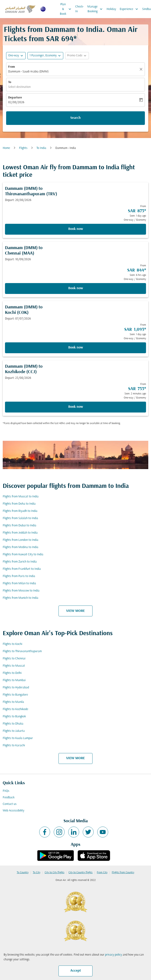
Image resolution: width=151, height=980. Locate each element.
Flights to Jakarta (14, 731)
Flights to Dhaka (13, 724)
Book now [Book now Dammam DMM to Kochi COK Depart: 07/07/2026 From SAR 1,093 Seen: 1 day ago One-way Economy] (76, 348)
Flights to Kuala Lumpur (18, 738)
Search (75, 118)
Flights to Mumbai (14, 680)
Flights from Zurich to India (20, 562)
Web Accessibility (13, 811)
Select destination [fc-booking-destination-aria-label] (19, 87)
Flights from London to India (21, 540)
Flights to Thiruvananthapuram (22, 651)
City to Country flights (80, 873)
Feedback (9, 798)
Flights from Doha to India (19, 504)
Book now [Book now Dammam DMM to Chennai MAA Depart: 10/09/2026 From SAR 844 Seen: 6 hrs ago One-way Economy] (76, 288)
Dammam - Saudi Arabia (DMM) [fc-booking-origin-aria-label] (28, 72)
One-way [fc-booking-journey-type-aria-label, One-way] (14, 56)
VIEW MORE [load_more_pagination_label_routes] (75, 611)
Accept (76, 971)
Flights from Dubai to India (19, 526)
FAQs (6, 791)
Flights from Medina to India (21, 547)
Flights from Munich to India (21, 598)
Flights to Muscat (14, 666)
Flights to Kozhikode (15, 709)
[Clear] (142, 69)
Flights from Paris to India (19, 576)
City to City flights (55, 873)
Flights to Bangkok (14, 717)
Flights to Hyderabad (16, 688)
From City (102, 873)
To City (37, 873)
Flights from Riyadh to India (20, 511)
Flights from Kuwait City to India (23, 554)
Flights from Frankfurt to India (22, 569)
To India (41, 148)
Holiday (111, 9)
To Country (23, 873)
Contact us (10, 804)
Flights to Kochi (12, 644)
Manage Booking (96, 9)
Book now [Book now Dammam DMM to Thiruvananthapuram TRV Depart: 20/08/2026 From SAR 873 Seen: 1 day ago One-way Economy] (76, 229)
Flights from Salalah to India (20, 518)
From (12, 67)
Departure (15, 98)
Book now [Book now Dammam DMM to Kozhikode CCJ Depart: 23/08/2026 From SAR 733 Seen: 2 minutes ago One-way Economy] (76, 407)
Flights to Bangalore (15, 695)
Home (6, 148)
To (10, 82)
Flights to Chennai (14, 659)
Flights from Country (123, 873)
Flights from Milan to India (19, 583)
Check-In (79, 9)
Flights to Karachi (14, 745)
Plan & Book (67, 9)
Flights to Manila (13, 702)
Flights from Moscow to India (21, 591)
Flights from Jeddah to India (20, 533)
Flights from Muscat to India (21, 497)
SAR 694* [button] (61, 39)
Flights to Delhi (12, 673)
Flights (23, 148)
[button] (45, 56)
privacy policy (113, 955)
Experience (130, 9)
